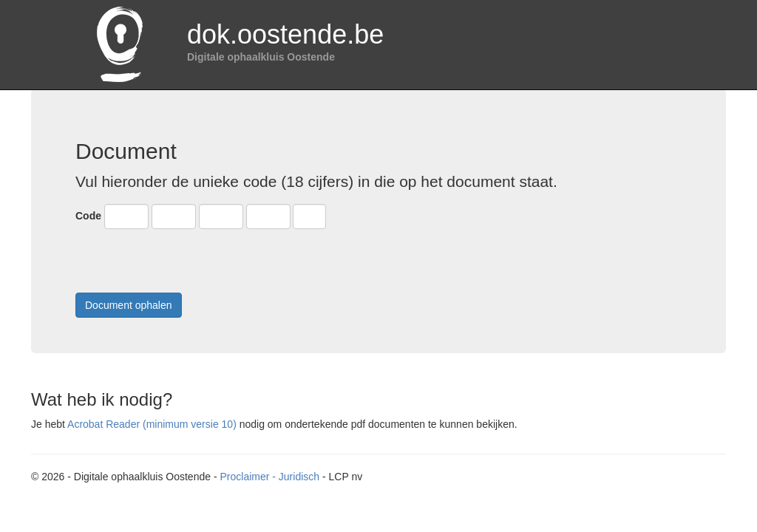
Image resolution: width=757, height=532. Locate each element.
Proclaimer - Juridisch (269, 477)
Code (88, 216)
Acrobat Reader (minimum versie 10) (152, 424)
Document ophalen (129, 305)
